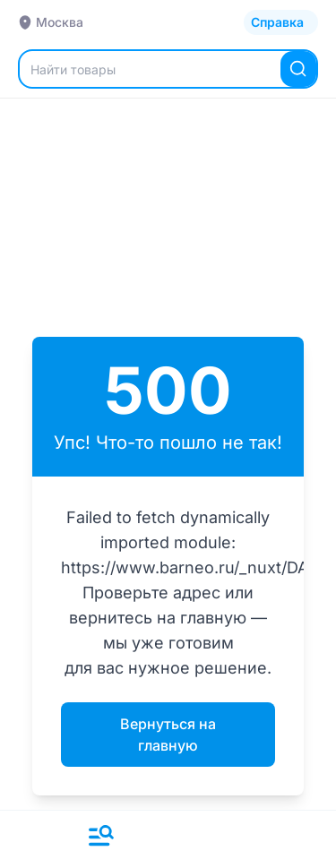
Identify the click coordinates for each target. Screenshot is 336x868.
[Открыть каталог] (281, 22)
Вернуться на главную (168, 735)
